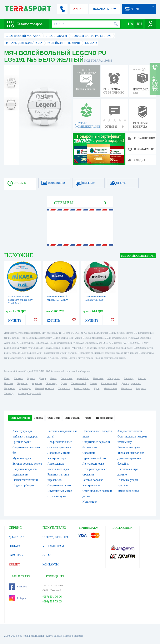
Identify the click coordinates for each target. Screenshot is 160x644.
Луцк (97, 388)
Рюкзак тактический (25, 480)
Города (39, 418)
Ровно (93, 383)
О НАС (47, 555)
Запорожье (66, 378)
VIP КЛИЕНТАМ (53, 546)
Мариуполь (114, 378)
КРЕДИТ (14, 565)
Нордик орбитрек (23, 485)
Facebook (18, 587)
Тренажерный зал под (131, 453)
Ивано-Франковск (44, 388)
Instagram (18, 598)
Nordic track (90, 502)
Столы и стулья (57, 496)
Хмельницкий (78, 383)
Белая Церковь (82, 388)
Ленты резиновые (93, 464)
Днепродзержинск (131, 383)
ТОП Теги (53, 418)
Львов (53, 378)
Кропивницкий (109, 383)
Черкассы (37, 383)
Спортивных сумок (59, 485)
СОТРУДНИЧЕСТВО (56, 537)
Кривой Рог (83, 378)
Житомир (51, 383)
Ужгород (9, 393)
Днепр (42, 378)
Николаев (98, 378)
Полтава (9, 383)
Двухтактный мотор (60, 491)
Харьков (18, 378)
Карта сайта (53, 636)
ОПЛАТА (15, 546)
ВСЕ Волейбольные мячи (138, 256)
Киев (7, 378)
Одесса (31, 378)
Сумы (64, 383)
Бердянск (141, 388)
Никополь (126, 388)
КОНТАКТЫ (51, 565)
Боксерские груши (129, 447)
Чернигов (22, 383)
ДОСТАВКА (17, 537)
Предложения (104, 418)
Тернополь (64, 388)
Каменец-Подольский (29, 393)
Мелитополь (110, 388)
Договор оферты (73, 636)
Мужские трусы (22, 458)
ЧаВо (88, 418)
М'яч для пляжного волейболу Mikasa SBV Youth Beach (21, 300)
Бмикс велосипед (128, 491)
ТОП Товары (72, 418)
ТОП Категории (20, 418)
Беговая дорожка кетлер (27, 464)
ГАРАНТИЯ (16, 555)
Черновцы (10, 388)
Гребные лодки (22, 442)
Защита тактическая (130, 431)
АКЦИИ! (79, 9)
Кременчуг (25, 388)
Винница (129, 378)
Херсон (142, 378)
